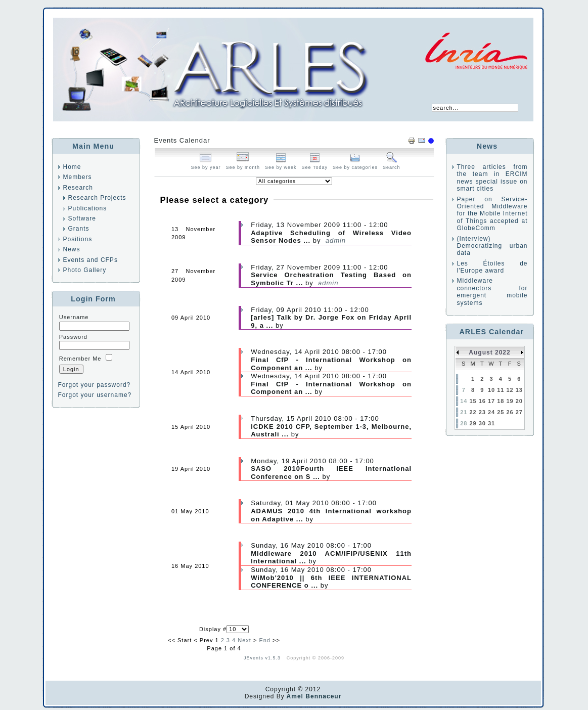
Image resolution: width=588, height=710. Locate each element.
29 (473, 423)
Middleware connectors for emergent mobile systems (492, 292)
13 (519, 390)
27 (519, 412)
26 (510, 412)
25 (501, 412)
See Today (315, 165)
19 (510, 401)
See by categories (355, 165)
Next (244, 640)
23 (482, 412)
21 (464, 412)
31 (491, 423)
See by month (243, 165)
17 (491, 401)
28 (464, 423)
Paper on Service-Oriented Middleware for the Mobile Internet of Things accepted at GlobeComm (492, 214)
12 (510, 390)
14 (464, 401)
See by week (281, 165)
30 (482, 423)
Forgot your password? (95, 385)
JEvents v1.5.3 (263, 658)
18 (501, 401)
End (265, 640)
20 (519, 401)
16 (482, 401)
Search (392, 165)
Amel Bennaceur (313, 696)
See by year (206, 165)
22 (473, 412)
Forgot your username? (95, 395)
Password (73, 337)
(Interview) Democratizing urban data (492, 246)
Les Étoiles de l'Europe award (492, 267)
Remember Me (80, 359)
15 (473, 401)
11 (501, 390)
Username (74, 317)
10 (491, 390)
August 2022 (489, 352)
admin (336, 240)
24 (491, 412)
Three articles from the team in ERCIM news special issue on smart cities (492, 178)
